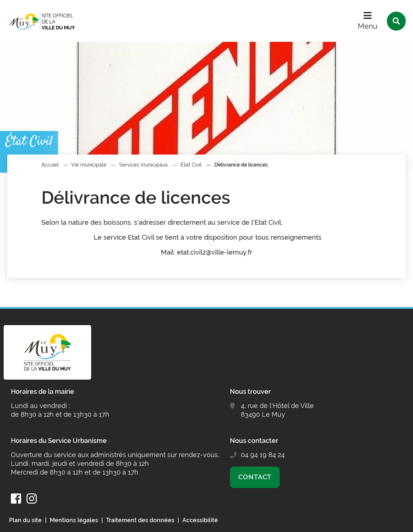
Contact (255, 477)
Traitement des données (140, 520)
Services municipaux (143, 165)
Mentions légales (74, 520)
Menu (368, 26)
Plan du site (25, 520)
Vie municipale (89, 165)
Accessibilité (200, 520)
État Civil (191, 165)
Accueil (50, 165)
